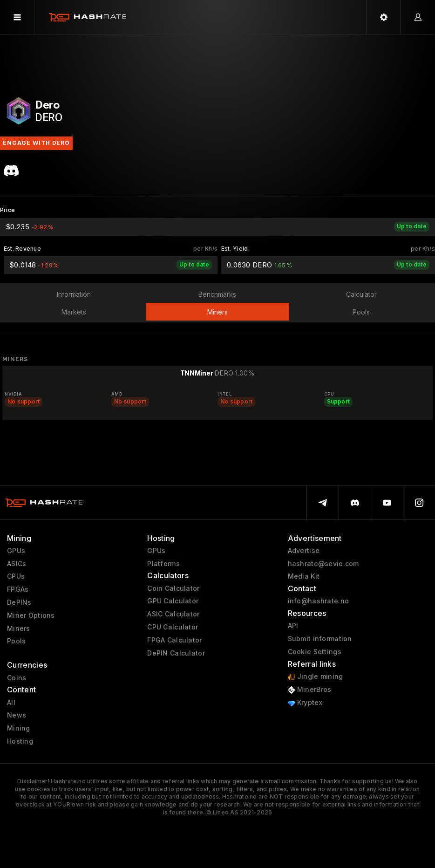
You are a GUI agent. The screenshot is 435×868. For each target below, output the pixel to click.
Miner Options (31, 615)
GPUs (16, 551)
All (11, 703)
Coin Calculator (173, 588)
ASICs (17, 564)
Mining (19, 728)
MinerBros (310, 690)
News (17, 715)
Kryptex (305, 703)
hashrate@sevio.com (323, 564)
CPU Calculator (173, 627)
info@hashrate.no (318, 601)
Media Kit (304, 576)
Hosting (20, 741)
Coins (17, 678)
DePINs (19, 602)
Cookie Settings (315, 652)
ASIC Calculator (173, 614)
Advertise (304, 551)
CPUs (16, 576)
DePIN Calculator (176, 653)
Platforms (163, 564)
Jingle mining (316, 677)
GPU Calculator (173, 601)
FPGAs (18, 589)
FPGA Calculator (174, 640)
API (293, 626)
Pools (16, 641)
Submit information (320, 639)
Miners (19, 629)
